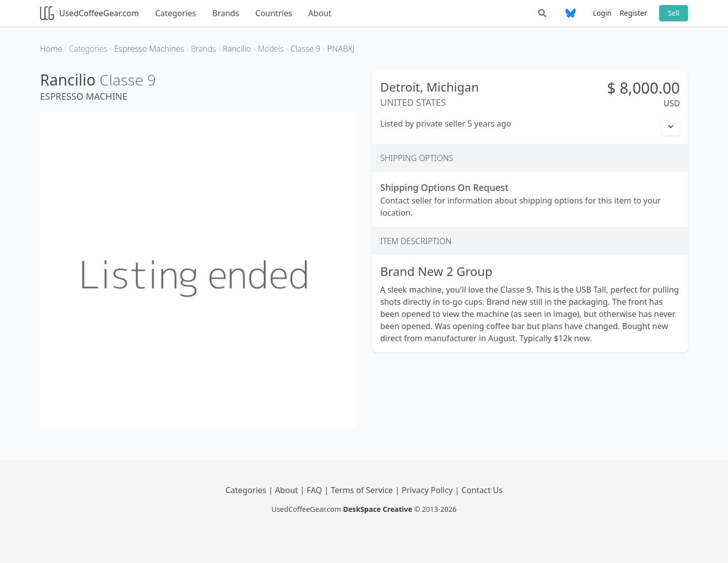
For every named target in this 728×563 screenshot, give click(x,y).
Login (602, 13)
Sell (674, 13)
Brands (226, 13)
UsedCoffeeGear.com (89, 13)
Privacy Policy (428, 490)
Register (633, 13)
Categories (175, 13)
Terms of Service (363, 490)
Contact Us (482, 490)
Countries (274, 13)
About (320, 13)
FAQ (316, 490)
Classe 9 (128, 80)
